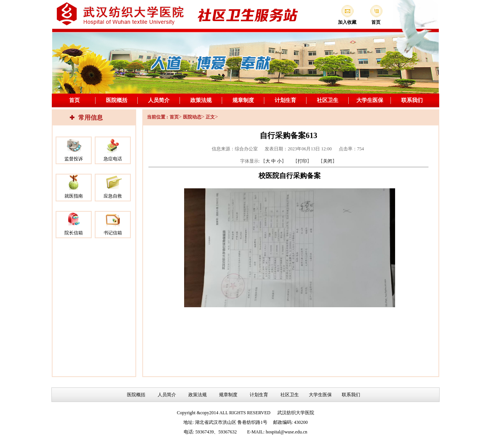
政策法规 (201, 100)
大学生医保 (370, 100)
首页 (74, 100)
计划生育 (285, 100)
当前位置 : (157, 117)
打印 (302, 161)
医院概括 (117, 100)
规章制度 (243, 100)
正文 (210, 117)
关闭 (328, 161)
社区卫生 (328, 100)
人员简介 (159, 100)
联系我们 (412, 100)
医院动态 (192, 117)
